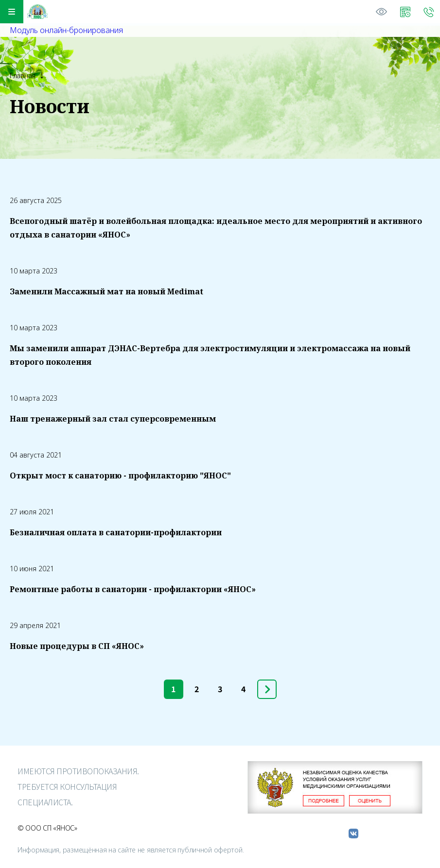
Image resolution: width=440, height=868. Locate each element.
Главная (23, 76)
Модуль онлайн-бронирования (66, 30)
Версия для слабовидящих (382, 12)
